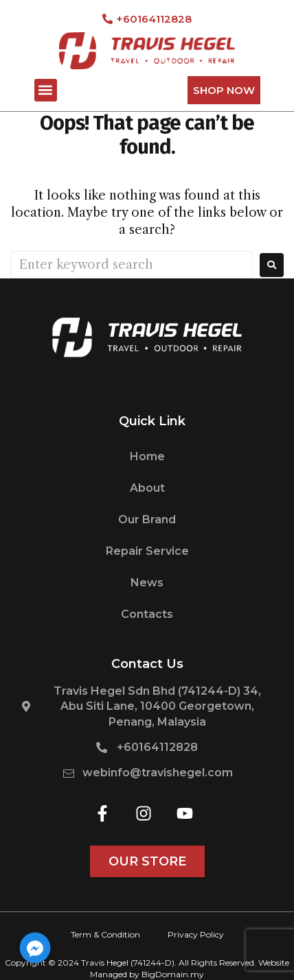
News (147, 583)
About (147, 488)
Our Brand (147, 519)
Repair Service (147, 551)
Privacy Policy (196, 934)
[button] (46, 90)
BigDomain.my (173, 974)
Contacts (147, 614)
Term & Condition (105, 934)
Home (147, 456)
